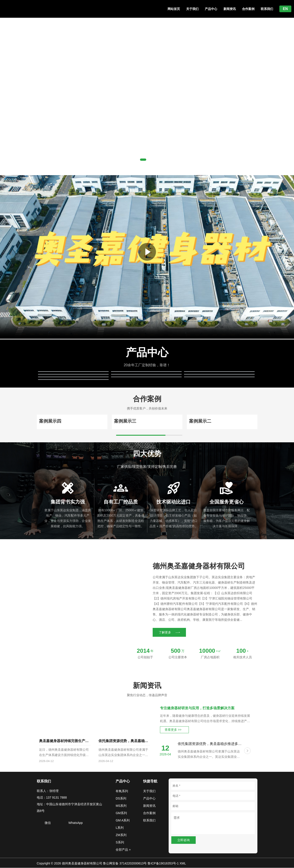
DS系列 (121, 799)
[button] (143, 160)
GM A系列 (123, 821)
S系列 (120, 843)
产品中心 (211, 9)
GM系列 (121, 813)
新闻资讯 (230, 9)
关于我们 (192, 9)
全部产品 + (123, 850)
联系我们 (267, 9)
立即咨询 (184, 840)
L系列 (120, 828)
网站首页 (174, 9)
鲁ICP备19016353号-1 (163, 864)
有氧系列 (122, 791)
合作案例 (248, 9)
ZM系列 (121, 835)
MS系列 (121, 806)
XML (183, 864)
